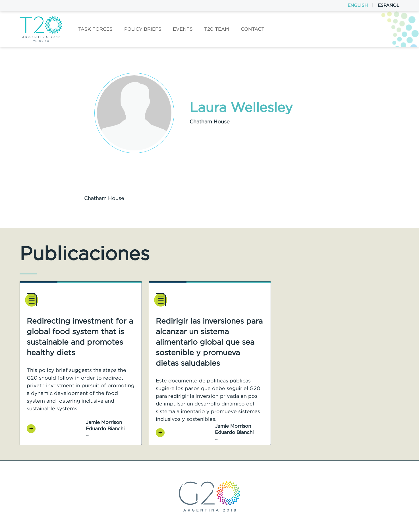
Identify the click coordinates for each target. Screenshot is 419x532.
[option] (81, 363)
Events (183, 29)
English (358, 5)
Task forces (95, 29)
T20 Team (217, 29)
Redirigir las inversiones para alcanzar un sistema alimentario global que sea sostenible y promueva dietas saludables (209, 342)
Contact (253, 29)
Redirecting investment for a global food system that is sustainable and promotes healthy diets (80, 337)
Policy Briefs (143, 29)
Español (389, 5)
